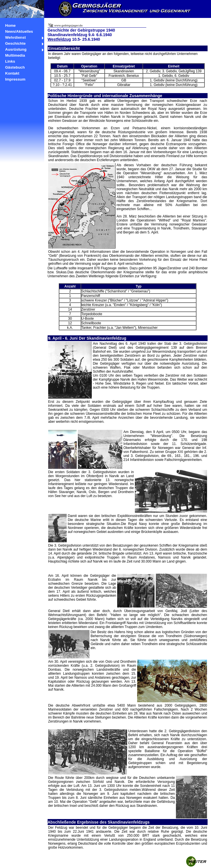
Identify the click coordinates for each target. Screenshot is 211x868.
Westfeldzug (59, 39)
